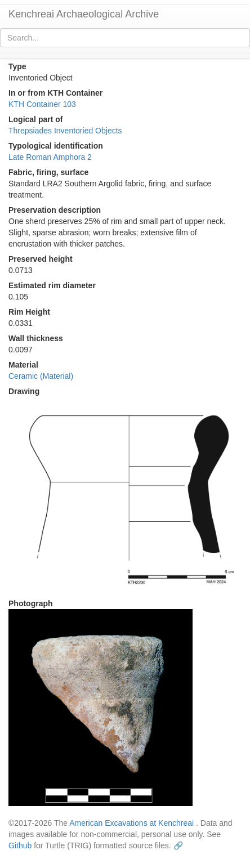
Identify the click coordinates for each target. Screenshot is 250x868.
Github (20, 845)
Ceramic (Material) (41, 376)
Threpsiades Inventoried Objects (65, 131)
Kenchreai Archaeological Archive (84, 14)
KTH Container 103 (42, 104)
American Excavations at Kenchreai (131, 823)
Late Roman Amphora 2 (50, 157)
